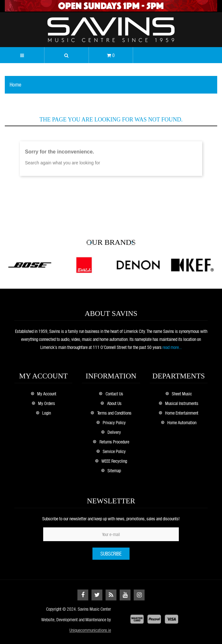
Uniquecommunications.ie (90, 630)
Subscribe (111, 553)
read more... (172, 347)
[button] (67, 55)
